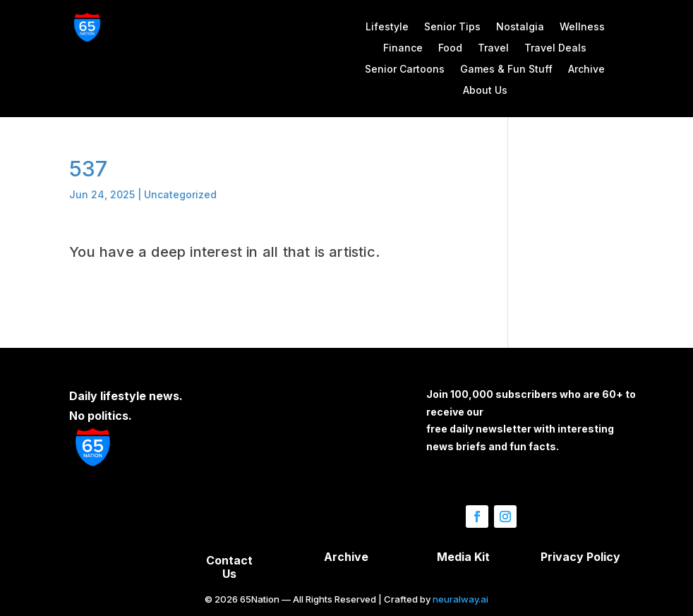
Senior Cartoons (405, 70)
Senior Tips (452, 27)
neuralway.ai (460, 599)
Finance (403, 48)
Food (450, 48)
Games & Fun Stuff (506, 70)
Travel (493, 48)
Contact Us (229, 567)
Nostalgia (520, 27)
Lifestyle (387, 27)
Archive (586, 70)
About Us (485, 91)
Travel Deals (555, 48)
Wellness (582, 27)
